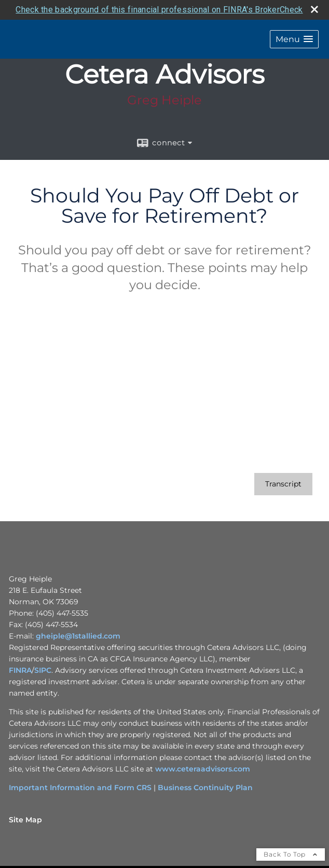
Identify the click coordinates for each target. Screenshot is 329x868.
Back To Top (291, 854)
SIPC (43, 670)
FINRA (20, 670)
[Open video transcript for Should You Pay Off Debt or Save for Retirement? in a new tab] (283, 484)
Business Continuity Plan (205, 787)
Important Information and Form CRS (80, 787)
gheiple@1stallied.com (78, 635)
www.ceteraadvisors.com (203, 768)
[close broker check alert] (314, 9)
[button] (294, 39)
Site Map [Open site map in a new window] (25, 819)
